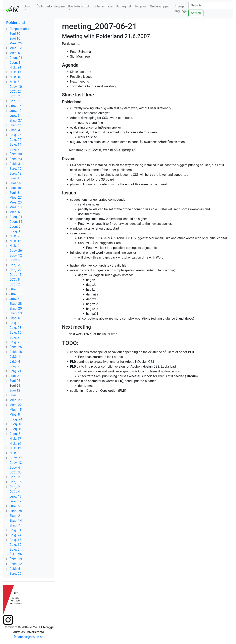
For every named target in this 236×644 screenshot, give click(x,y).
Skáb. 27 (16, 120)
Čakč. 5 (15, 569)
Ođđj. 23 (15, 477)
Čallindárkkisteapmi (51, 6)
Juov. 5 (15, 506)
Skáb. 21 (16, 516)
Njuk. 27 (15, 439)
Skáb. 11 (16, 125)
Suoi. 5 (14, 395)
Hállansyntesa (103, 6)
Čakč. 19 (16, 559)
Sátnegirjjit (124, 6)
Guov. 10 (16, 87)
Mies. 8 (15, 415)
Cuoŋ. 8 (15, 226)
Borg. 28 (15, 366)
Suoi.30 (15, 34)
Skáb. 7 (15, 525)
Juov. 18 (15, 289)
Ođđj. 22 (15, 270)
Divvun (29, 6)
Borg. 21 (15, 371)
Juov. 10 (15, 111)
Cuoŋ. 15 (16, 222)
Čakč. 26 (16, 554)
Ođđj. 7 (15, 101)
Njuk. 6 (14, 453)
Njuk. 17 (15, 72)
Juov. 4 (15, 299)
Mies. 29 (16, 400)
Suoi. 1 (14, 178)
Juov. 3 (15, 116)
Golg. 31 (15, 530)
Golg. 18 (15, 540)
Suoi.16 (15, 38)
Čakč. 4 (15, 361)
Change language (180, 9)
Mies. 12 (16, 48)
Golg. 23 (15, 328)
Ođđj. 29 (15, 265)
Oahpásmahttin (20, 29)
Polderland (16, 23)
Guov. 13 (16, 463)
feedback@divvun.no (29, 637)
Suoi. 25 (15, 183)
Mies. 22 (16, 405)
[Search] (211, 5)
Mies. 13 (16, 207)
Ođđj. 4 (15, 492)
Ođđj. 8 (15, 280)
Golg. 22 (15, 140)
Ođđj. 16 (15, 482)
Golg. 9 (14, 337)
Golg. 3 (14, 549)
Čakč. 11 (16, 357)
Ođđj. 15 (15, 275)
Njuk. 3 (14, 82)
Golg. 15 (15, 333)
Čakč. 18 (16, 352)
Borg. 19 (15, 169)
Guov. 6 (15, 468)
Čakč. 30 (16, 154)
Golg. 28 (15, 135)
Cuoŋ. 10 (16, 429)
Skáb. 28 (16, 304)
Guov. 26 (16, 251)
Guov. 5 (15, 260)
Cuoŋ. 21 (16, 58)
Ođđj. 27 (15, 91)
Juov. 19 (15, 496)
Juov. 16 (15, 106)
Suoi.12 (15, 390)
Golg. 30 (15, 323)
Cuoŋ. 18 (16, 424)
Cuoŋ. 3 (15, 434)
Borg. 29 (15, 574)
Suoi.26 (15, 381)
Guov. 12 (16, 255)
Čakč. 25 (16, 347)
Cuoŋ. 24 (16, 419)
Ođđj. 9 (15, 487)
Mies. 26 (16, 43)
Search (196, 13)
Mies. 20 (16, 202)
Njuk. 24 (15, 67)
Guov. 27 (16, 458)
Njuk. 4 (14, 246)
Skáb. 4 (15, 130)
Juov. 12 (15, 501)
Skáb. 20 (16, 308)
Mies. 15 (16, 410)
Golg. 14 (15, 145)
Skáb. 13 (16, 313)
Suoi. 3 (14, 193)
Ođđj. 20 (15, 96)
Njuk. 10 (15, 77)
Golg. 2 (14, 342)
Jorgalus (141, 6)
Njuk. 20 (15, 443)
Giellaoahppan (160, 6)
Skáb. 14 (16, 521)
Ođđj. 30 (15, 472)
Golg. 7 (14, 149)
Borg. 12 (15, 173)
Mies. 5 (15, 53)
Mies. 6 (15, 212)
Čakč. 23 (16, 159)
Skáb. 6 (15, 318)
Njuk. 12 (15, 241)
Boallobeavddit (79, 6)
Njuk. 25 (15, 236)
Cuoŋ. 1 (15, 63)
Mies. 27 (16, 198)
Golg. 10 (15, 545)
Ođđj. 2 (15, 284)
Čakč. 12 (16, 564)
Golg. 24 (15, 535)
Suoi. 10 (15, 188)
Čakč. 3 (15, 164)
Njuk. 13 (15, 448)
